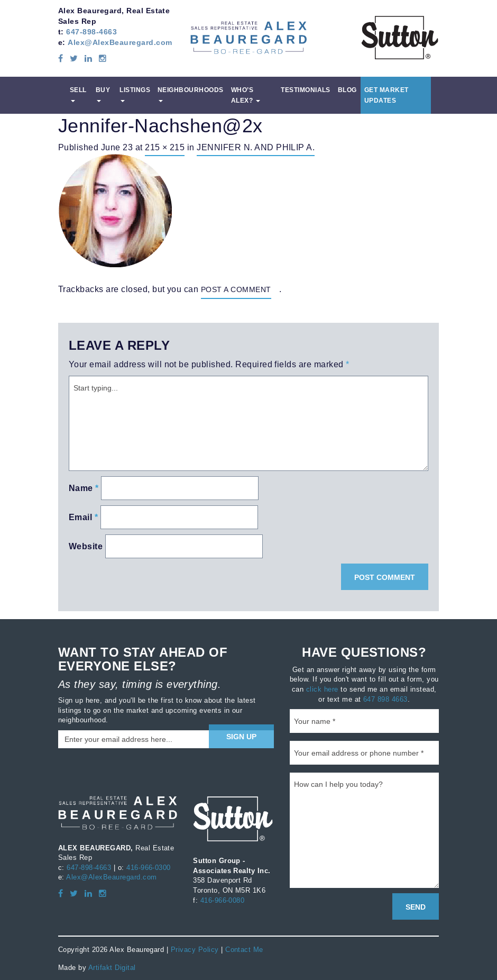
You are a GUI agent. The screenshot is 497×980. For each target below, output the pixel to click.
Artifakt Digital (112, 967)
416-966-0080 (223, 900)
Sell (78, 94)
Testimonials (306, 90)
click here (322, 689)
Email (83, 517)
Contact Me (244, 949)
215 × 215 (165, 147)
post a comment (236, 289)
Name (84, 488)
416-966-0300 (149, 867)
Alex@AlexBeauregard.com (120, 42)
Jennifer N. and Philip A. (256, 147)
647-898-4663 (91, 32)
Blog (347, 90)
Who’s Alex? (246, 95)
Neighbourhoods (191, 94)
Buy (103, 94)
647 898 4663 (385, 699)
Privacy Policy (195, 949)
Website (86, 546)
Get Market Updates (386, 95)
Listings (135, 94)
